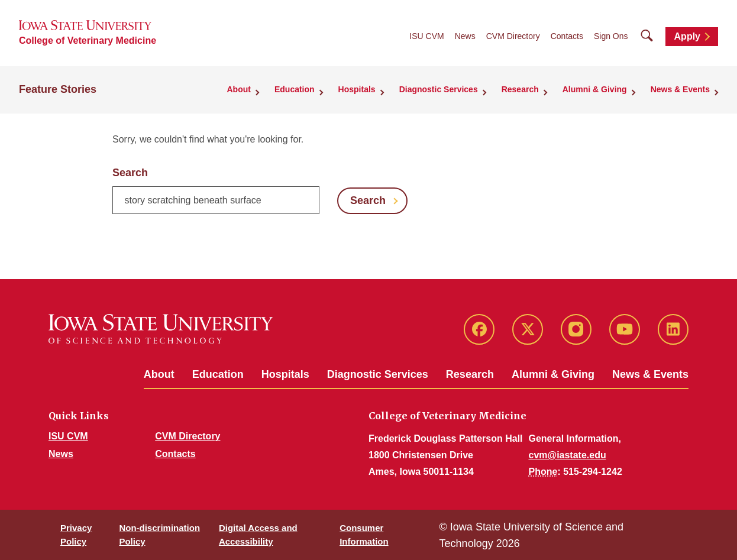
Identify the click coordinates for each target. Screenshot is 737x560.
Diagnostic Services (378, 374)
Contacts (567, 36)
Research (470, 374)
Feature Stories (58, 89)
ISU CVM (426, 36)
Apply (687, 36)
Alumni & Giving (553, 374)
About (159, 374)
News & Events (650, 374)
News (465, 36)
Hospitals (285, 374)
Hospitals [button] (357, 89)
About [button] (239, 89)
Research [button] (520, 89)
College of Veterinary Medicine (88, 41)
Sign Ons (611, 36)
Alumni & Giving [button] (595, 89)
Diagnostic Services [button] (439, 89)
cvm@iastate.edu (568, 455)
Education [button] (295, 89)
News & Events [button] (680, 89)
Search (130, 173)
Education (218, 374)
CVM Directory (513, 36)
